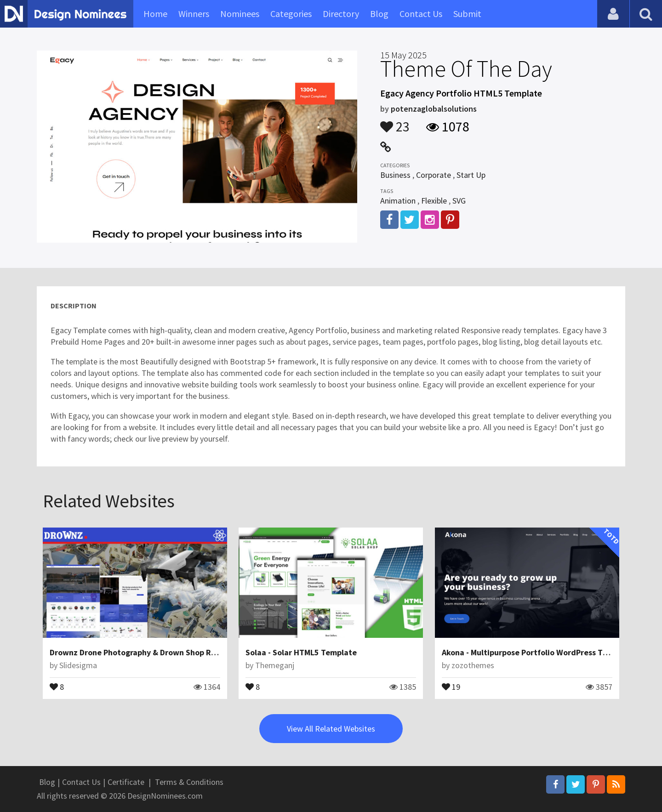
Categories (291, 14)
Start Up (471, 175)
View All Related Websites (331, 729)
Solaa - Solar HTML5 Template (301, 652)
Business (395, 175)
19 (451, 686)
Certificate (126, 782)
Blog (379, 14)
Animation (398, 201)
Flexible (434, 201)
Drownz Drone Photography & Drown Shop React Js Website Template (179, 652)
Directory (341, 14)
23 (395, 122)
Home (155, 14)
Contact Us (421, 14)
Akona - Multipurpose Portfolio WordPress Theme (533, 652)
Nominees (240, 14)
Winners (194, 14)
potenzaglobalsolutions (434, 109)
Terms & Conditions (189, 782)
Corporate (434, 175)
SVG (459, 201)
